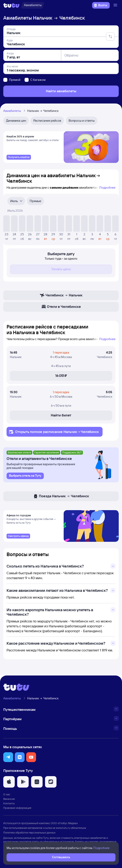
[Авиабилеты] (33, 5)
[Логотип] (11, 5)
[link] (19, 158)
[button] (8, 759)
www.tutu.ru (63, 829)
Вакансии (9, 800)
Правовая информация (17, 809)
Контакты (9, 805)
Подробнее (107, 188)
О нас (7, 796)
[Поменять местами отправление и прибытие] (110, 37)
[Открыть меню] (116, 5)
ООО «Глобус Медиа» (64, 825)
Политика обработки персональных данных (29, 834)
